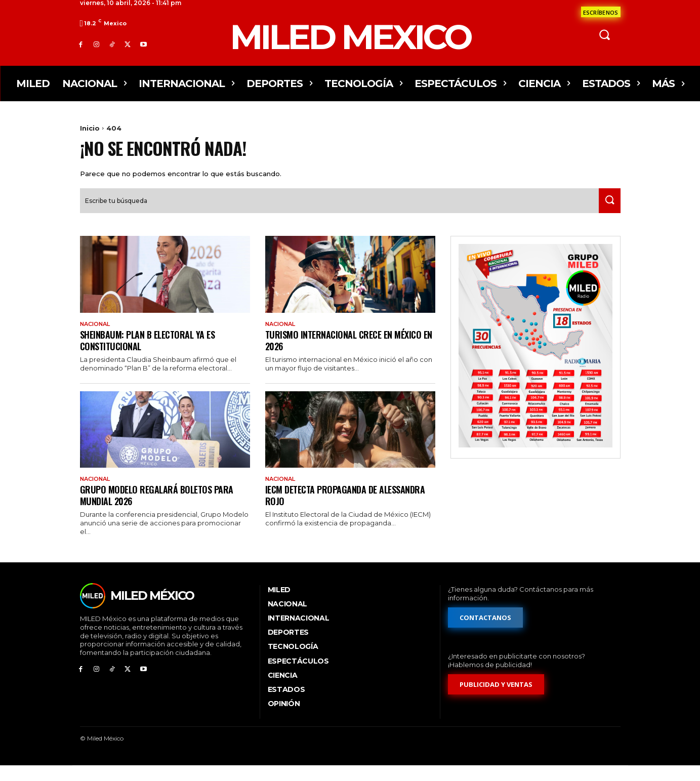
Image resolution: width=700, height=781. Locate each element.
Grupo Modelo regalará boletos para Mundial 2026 (161, 509)
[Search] (607, 213)
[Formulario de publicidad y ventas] (497, 699)
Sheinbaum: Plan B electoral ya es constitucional (153, 354)
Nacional (97, 337)
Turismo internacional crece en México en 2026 (349, 354)
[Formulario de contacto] (601, 12)
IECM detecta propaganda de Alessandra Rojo (326, 509)
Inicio (90, 128)
